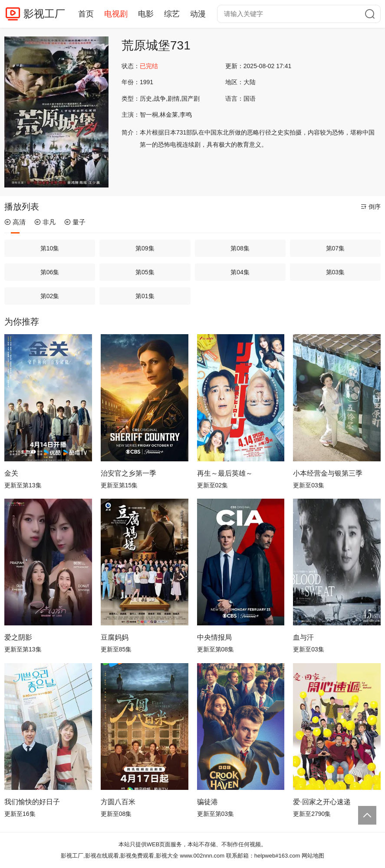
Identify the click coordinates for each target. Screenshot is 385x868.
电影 (146, 14)
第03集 (336, 272)
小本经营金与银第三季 (328, 473)
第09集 (145, 248)
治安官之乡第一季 (128, 473)
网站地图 (313, 856)
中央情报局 (214, 637)
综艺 (172, 14)
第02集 (50, 296)
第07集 (336, 248)
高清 (15, 222)
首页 (86, 14)
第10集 (50, 248)
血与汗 (303, 637)
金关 (11, 473)
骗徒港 (207, 802)
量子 (75, 222)
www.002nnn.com (202, 856)
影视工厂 (44, 14)
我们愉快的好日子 (32, 802)
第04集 (240, 272)
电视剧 (116, 14)
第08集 (240, 248)
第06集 (50, 272)
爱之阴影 (18, 637)
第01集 (145, 296)
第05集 (145, 272)
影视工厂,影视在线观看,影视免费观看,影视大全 (120, 856)
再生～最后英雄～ (225, 473)
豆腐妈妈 (115, 637)
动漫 (198, 14)
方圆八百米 (118, 802)
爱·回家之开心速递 (322, 802)
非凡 (45, 222)
